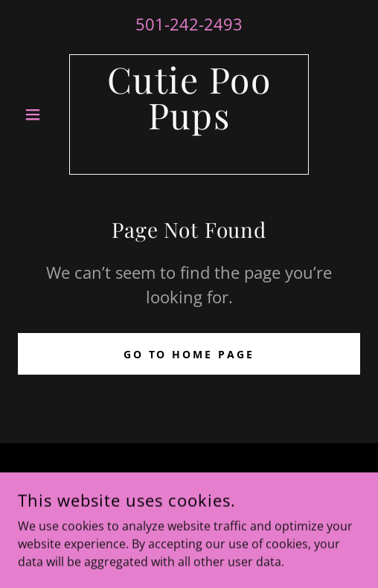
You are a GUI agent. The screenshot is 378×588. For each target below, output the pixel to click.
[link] (189, 114)
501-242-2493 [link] (189, 24)
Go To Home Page (189, 354)
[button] (44, 114)
